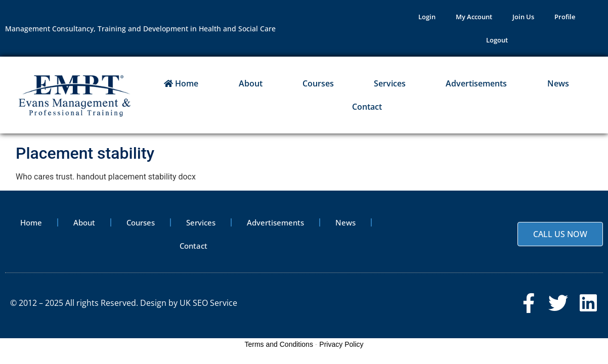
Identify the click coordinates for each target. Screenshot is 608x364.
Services (390, 83)
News (558, 83)
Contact (367, 107)
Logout (497, 40)
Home (181, 83)
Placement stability (85, 153)
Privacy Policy (341, 344)
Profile (565, 17)
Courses (318, 83)
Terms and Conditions (279, 344)
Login (427, 17)
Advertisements (476, 83)
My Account (474, 17)
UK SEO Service (208, 303)
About (251, 83)
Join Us (523, 17)
